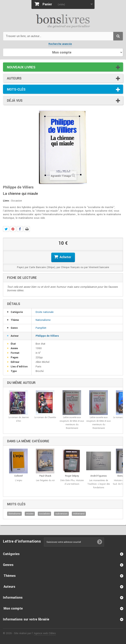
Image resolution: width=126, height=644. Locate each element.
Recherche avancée (60, 44)
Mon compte (13, 608)
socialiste (44, 514)
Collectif (18, 476)
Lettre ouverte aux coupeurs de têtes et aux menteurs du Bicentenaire (72, 423)
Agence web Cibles (45, 633)
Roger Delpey (72, 476)
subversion (61, 514)
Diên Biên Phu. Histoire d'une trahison (72, 482)
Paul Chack (45, 476)
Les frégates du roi (45, 480)
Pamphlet (41, 328)
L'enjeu (19, 480)
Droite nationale (45, 312)
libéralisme (14, 514)
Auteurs (14, 78)
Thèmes (10, 576)
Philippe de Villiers (47, 336)
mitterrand (79, 514)
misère (30, 514)
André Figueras (99, 476)
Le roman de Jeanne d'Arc (19, 419)
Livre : (7, 201)
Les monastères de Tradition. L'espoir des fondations (99, 484)
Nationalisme (43, 320)
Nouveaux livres (21, 67)
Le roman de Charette (45, 417)
